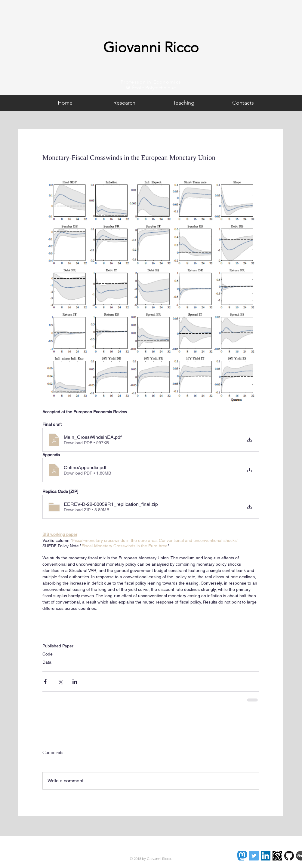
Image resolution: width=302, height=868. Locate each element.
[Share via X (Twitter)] (60, 682)
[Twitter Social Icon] (254, 856)
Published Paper (58, 646)
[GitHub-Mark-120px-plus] (289, 856)
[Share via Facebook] (45, 682)
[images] (277, 856)
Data (47, 662)
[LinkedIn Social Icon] (266, 856)
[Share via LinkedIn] (75, 682)
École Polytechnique (154, 88)
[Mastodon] (242, 856)
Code (48, 654)
